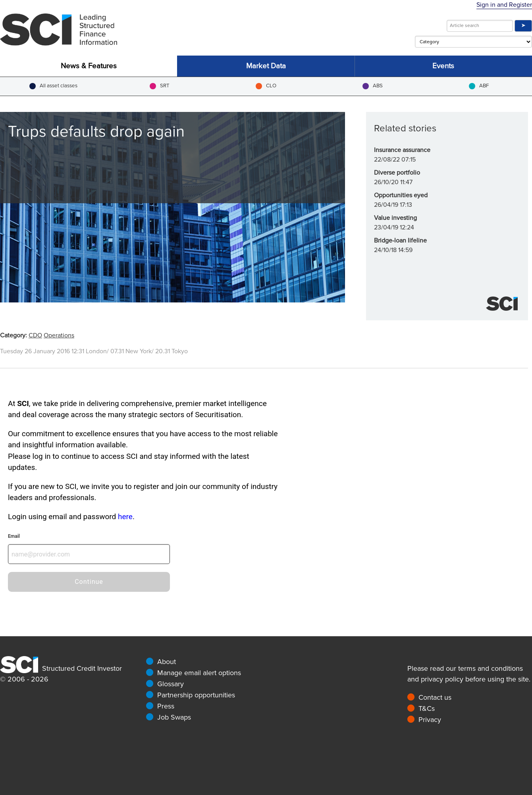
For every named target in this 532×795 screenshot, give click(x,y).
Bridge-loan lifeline (400, 241)
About (167, 662)
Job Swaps (174, 717)
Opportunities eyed (401, 195)
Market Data (266, 66)
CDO (35, 335)
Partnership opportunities (196, 695)
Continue (89, 582)
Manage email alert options (199, 673)
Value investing (395, 218)
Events (443, 66)
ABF (479, 86)
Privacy (430, 720)
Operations (59, 335)
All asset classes (53, 86)
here (125, 517)
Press (166, 706)
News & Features (89, 66)
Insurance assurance (402, 150)
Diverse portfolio (397, 173)
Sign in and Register (504, 5)
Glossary (171, 684)
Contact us (435, 697)
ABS (373, 86)
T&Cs (427, 708)
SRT (160, 86)
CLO (266, 86)
